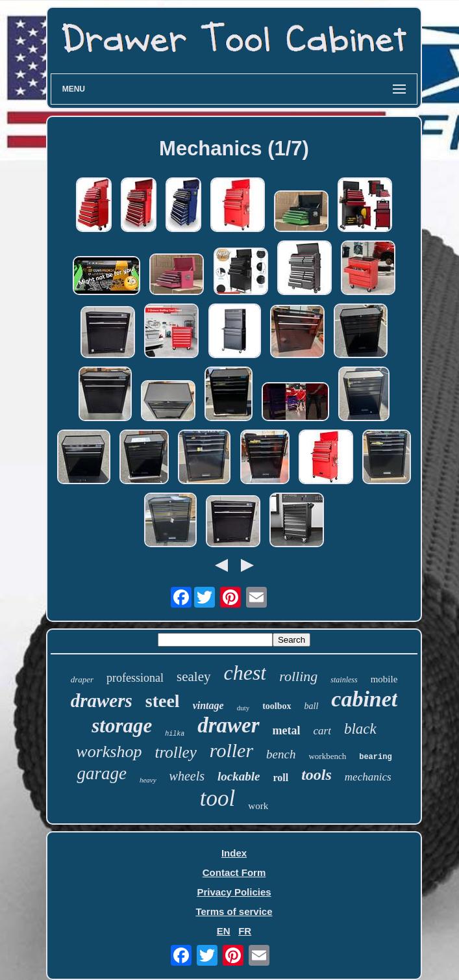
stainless (344, 680)
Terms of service (234, 911)
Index (234, 853)
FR (245, 931)
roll (280, 778)
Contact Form (234, 872)
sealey (193, 677)
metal (287, 730)
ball (312, 706)
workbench (327, 756)
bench (281, 754)
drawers (102, 701)
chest (245, 673)
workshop (109, 752)
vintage (208, 705)
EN (224, 931)
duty (243, 708)
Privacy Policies (234, 892)
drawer (228, 725)
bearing (375, 757)
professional (135, 678)
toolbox (277, 706)
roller (231, 750)
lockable (239, 776)
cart (322, 731)
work (258, 806)
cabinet (364, 699)
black (360, 729)
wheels (187, 776)
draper (82, 679)
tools (316, 775)
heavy (148, 780)
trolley (175, 752)
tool (217, 798)
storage (122, 726)
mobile (384, 679)
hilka (175, 734)
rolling (298, 676)
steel (163, 701)
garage (102, 773)
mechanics (368, 777)
